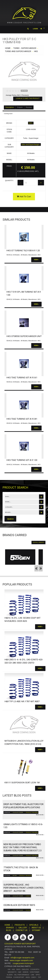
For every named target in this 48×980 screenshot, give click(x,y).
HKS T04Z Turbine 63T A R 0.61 (22, 378)
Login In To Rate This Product (28, 98)
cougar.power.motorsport (23, 963)
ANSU (28, 977)
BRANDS (10, 928)
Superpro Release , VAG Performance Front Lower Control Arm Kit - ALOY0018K (24, 888)
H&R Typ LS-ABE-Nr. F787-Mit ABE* (22, 701)
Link (32, 975)
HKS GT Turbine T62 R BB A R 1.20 (23, 251)
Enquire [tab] (20, 107)
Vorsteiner (34, 972)
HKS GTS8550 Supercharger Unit (24, 336)
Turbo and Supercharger (18, 51)
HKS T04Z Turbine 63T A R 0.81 (22, 419)
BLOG (9, 930)
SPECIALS (34, 925)
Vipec (38, 975)
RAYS (18, 969)
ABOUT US (36, 928)
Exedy (34, 977)
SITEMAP (36, 930)
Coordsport (19, 977)
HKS (36, 51)
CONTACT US (22, 930)
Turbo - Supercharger (25, 48)
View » (36, 260)
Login (35, 29)
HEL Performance (22, 975)
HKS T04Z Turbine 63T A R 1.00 (22, 460)
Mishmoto (12, 972)
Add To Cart (24, 197)
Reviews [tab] (29, 107)
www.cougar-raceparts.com (21, 960)
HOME (8, 48)
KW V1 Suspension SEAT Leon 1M (22, 783)
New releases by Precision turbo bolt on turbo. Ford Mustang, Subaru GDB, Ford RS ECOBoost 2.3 (22, 847)
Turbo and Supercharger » (31, 145)
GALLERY (23, 928)
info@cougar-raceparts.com (22, 958)
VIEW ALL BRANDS (38, 542)
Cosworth (35, 969)
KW (9, 969)
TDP (39, 977)
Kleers (10, 975)
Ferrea (9, 977)
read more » (40, 815)
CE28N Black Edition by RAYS (19, 905)
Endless (25, 969)
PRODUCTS (20, 925)
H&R (20, 972)
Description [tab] (10, 107)
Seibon (25, 972)
